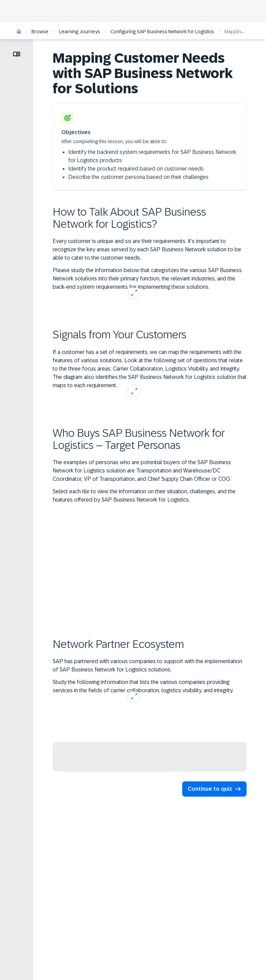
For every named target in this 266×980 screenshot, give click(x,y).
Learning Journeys (79, 32)
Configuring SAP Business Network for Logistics (162, 32)
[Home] (19, 32)
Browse (40, 32)
